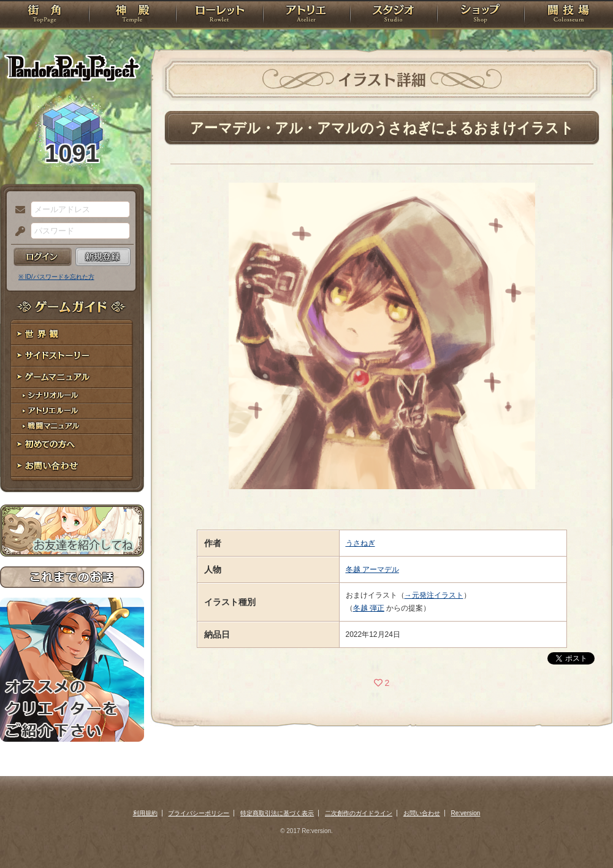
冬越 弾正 (369, 608)
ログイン (43, 257)
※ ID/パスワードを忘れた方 (56, 277)
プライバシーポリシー (199, 813)
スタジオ (394, 15)
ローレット (219, 15)
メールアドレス (17, 210)
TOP (44, 15)
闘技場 (569, 15)
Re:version (466, 813)
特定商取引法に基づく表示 (277, 813)
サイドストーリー (72, 356)
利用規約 (145, 813)
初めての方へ (72, 445)
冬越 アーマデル (372, 569)
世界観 (72, 334)
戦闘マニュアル (72, 426)
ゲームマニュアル (72, 377)
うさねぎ (360, 543)
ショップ (481, 15)
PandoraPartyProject (72, 67)
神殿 (132, 15)
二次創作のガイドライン (359, 813)
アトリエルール (72, 411)
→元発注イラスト (434, 595)
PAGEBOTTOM (582, 834)
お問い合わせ (72, 466)
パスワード (17, 232)
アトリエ (306, 15)
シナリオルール (72, 396)
